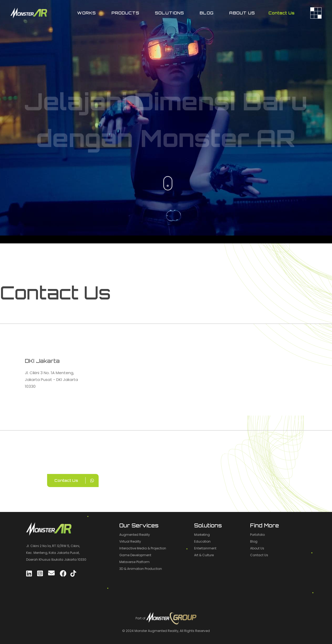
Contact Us (282, 13)
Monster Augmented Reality (156, 631)
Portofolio (257, 535)
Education (202, 541)
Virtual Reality (130, 541)
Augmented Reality (135, 535)
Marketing (202, 535)
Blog (254, 541)
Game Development (135, 555)
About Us (257, 548)
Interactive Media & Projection (143, 548)
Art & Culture (204, 555)
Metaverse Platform (134, 562)
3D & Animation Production (141, 569)
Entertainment (205, 548)
